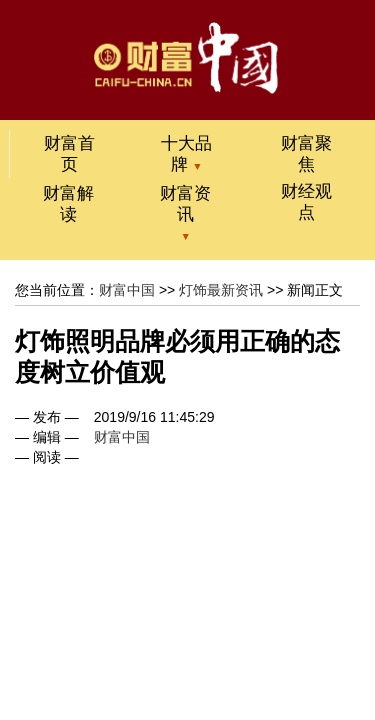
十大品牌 (186, 154)
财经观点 (306, 202)
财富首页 (69, 154)
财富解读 (68, 204)
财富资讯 (185, 204)
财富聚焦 (306, 154)
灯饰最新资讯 (221, 290)
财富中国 (127, 290)
